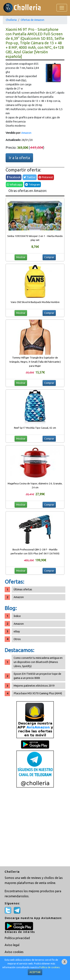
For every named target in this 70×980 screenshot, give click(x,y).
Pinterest (46, 177)
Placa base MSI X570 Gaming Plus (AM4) (38, 693)
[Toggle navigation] (62, 8)
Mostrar (21, 257)
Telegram (33, 185)
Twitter (30, 177)
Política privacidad (17, 938)
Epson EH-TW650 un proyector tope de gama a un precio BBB (37, 676)
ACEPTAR (35, 972)
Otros (17, 639)
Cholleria (11, 20)
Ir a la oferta (19, 158)
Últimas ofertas (23, 589)
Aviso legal (12, 945)
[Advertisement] (35, 827)
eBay (17, 631)
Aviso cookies (14, 952)
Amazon (26, 133)
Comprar (49, 257)
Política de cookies (49, 967)
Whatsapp (14, 185)
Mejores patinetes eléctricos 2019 (34, 686)
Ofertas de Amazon (32, 20)
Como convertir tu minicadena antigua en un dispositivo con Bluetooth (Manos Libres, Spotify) (38, 662)
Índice (17, 616)
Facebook (14, 177)
